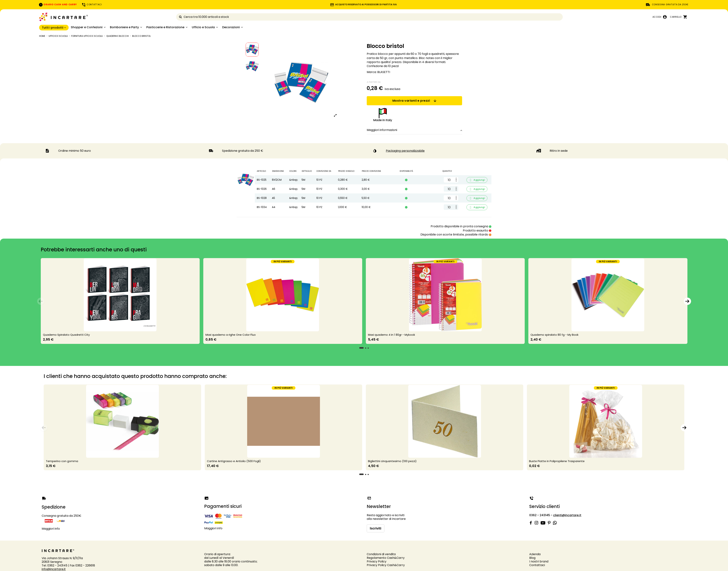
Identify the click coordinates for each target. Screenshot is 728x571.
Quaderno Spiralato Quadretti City (66, 335)
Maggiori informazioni (414, 130)
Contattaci (537, 565)
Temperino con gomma (62, 461)
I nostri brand (539, 561)
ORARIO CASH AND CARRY (58, 4)
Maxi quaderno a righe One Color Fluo (231, 335)
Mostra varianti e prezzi (415, 101)
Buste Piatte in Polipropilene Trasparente (557, 461)
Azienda (535, 554)
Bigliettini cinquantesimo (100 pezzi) (392, 461)
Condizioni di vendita (381, 554)
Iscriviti (376, 528)
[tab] (414, 130)
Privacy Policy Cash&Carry (386, 565)
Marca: (372, 72)
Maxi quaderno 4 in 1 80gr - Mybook (391, 335)
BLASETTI (384, 72)
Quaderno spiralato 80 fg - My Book (554, 335)
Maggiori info (51, 529)
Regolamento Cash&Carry (386, 558)
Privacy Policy (377, 561)
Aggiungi (477, 180)
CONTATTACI (92, 4)
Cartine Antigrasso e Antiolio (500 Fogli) (234, 461)
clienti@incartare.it (567, 515)
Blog (532, 558)
